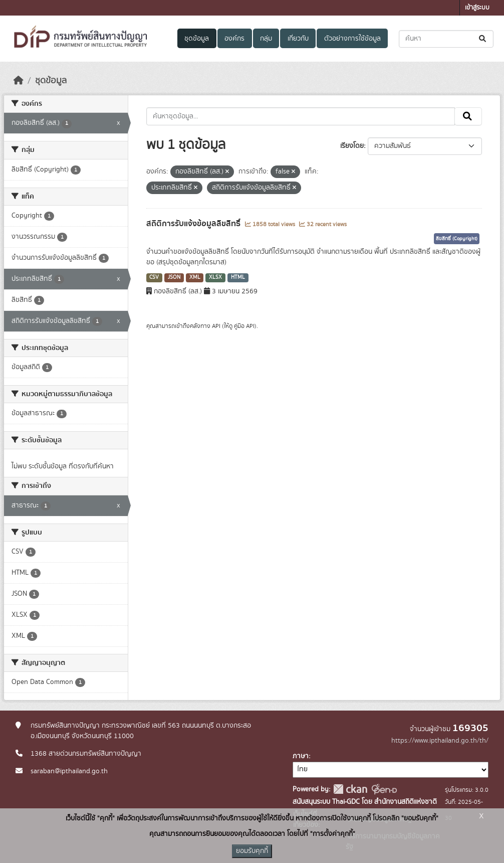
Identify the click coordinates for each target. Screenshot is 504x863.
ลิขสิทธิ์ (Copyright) (457, 239)
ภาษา (301, 756)
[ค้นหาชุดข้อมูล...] (446, 39)
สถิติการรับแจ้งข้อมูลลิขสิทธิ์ (194, 224)
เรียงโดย (352, 146)
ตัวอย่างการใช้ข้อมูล (352, 39)
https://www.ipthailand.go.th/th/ (440, 741)
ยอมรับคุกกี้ (252, 851)
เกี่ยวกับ (298, 39)
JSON (174, 277)
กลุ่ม (266, 39)
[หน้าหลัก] (19, 81)
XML (195, 277)
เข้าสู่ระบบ (477, 8)
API (216, 326)
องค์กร (234, 39)
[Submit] (483, 39)
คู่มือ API (244, 326)
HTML (238, 277)
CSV (154, 277)
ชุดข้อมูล (197, 39)
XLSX (215, 277)
